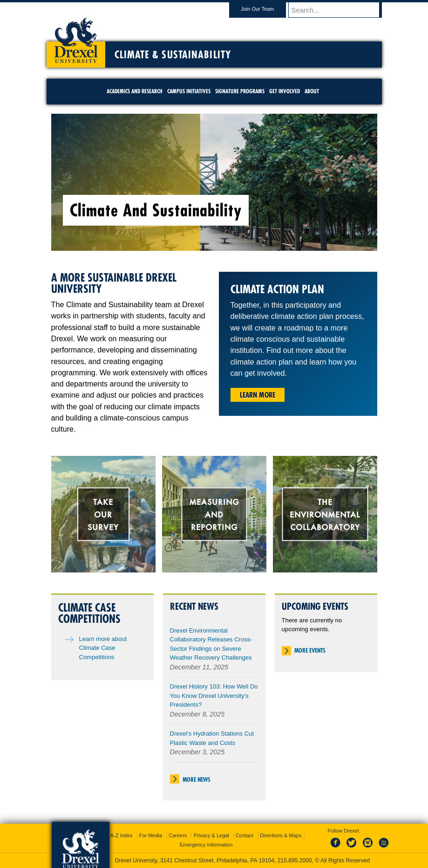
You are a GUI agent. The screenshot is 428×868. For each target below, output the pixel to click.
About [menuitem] (312, 91)
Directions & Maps (281, 835)
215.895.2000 (295, 861)
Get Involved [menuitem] (285, 91)
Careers (178, 835)
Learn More (258, 395)
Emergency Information (206, 845)
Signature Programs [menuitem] (240, 91)
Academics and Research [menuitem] (135, 91)
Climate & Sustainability (173, 55)
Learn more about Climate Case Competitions (103, 648)
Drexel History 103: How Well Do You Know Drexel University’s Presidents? (214, 696)
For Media (151, 835)
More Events (310, 650)
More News (197, 779)
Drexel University (76, 37)
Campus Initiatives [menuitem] (189, 91)
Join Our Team (266, 9)
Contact (245, 835)
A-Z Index (122, 835)
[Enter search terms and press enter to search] (340, 10)
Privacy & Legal (211, 835)
